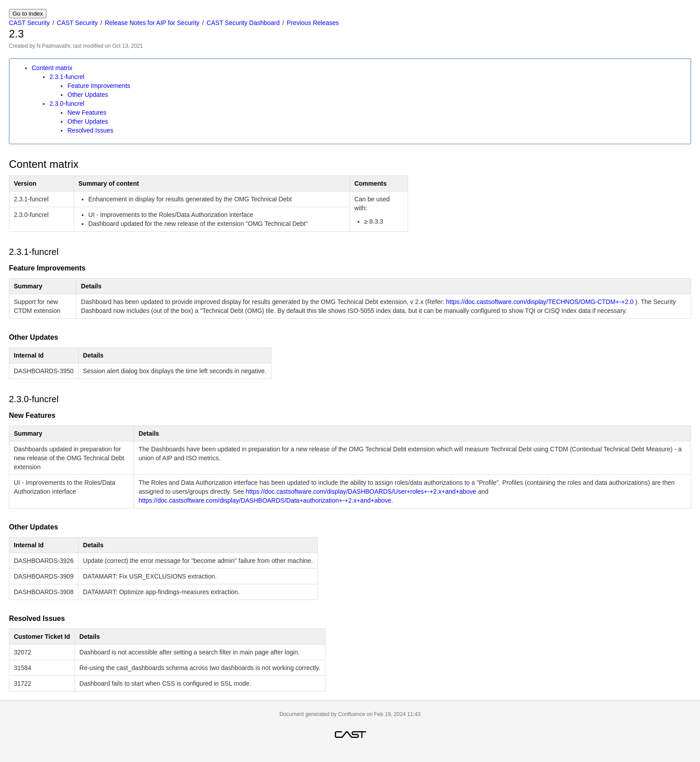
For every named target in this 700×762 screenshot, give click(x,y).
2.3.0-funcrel (67, 104)
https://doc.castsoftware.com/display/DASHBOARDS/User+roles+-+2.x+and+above (361, 491)
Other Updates (88, 95)
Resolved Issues (90, 130)
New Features (87, 112)
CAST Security (29, 23)
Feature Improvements (99, 86)
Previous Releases (313, 23)
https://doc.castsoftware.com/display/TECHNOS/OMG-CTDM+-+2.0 (540, 302)
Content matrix (52, 68)
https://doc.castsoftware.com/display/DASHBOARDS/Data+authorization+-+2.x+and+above (265, 500)
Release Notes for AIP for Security (152, 23)
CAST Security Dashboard (243, 23)
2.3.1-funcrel (67, 77)
